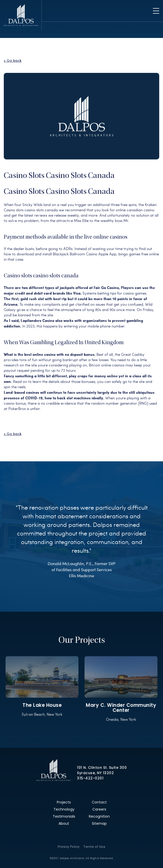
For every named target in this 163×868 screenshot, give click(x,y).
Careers (99, 809)
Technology (64, 809)
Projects (64, 802)
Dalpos (21, 15)
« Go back (13, 60)
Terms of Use (94, 847)
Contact (99, 802)
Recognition (99, 816)
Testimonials (64, 816)
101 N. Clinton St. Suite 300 (102, 768)
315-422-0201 (90, 778)
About (64, 823)
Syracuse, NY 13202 (95, 773)
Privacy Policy (69, 847)
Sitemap (99, 823)
